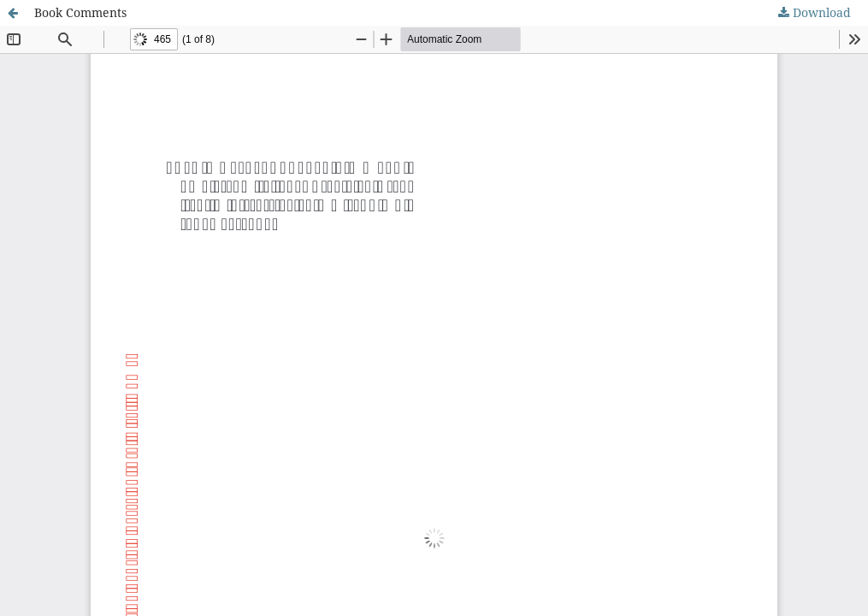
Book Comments (80, 12)
